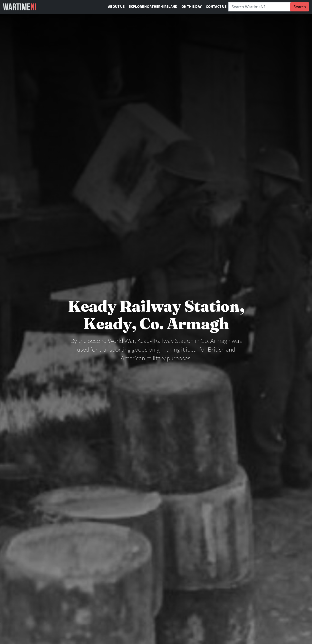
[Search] (259, 7)
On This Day (192, 7)
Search (300, 7)
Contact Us (216, 7)
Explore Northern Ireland (153, 7)
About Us (116, 7)
